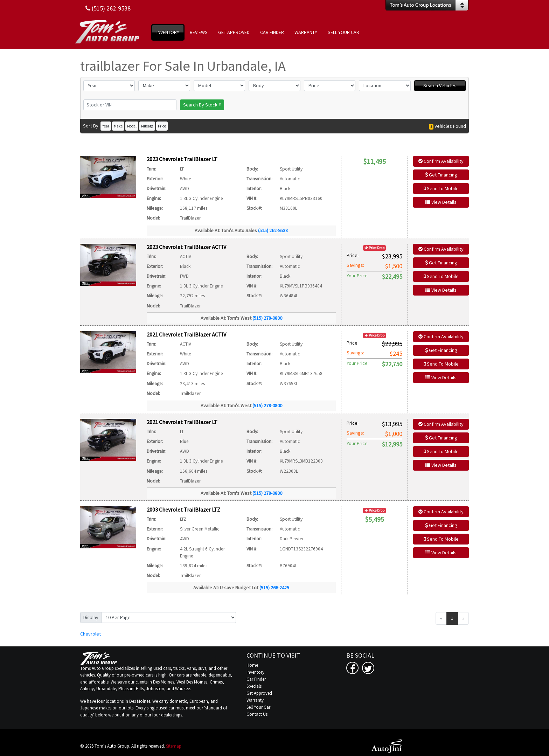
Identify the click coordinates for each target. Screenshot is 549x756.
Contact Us (257, 714)
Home (252, 665)
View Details (441, 202)
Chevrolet (91, 634)
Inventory (255, 672)
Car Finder (256, 679)
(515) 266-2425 (274, 588)
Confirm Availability (441, 161)
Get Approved (259, 693)
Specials (254, 686)
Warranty (255, 700)
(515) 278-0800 (267, 318)
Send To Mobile (441, 188)
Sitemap (174, 746)
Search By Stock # (202, 105)
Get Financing (441, 175)
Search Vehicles (440, 85)
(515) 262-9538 (273, 230)
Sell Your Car (258, 707)
